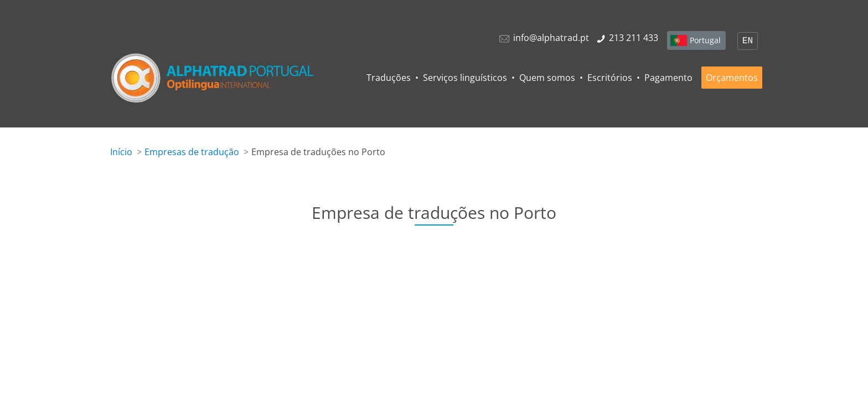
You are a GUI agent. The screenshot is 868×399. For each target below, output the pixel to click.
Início (121, 152)
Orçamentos (732, 78)
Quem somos (547, 78)
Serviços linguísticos (465, 78)
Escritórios (610, 78)
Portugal (705, 40)
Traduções (389, 78)
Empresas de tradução (192, 152)
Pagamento (668, 78)
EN (748, 41)
